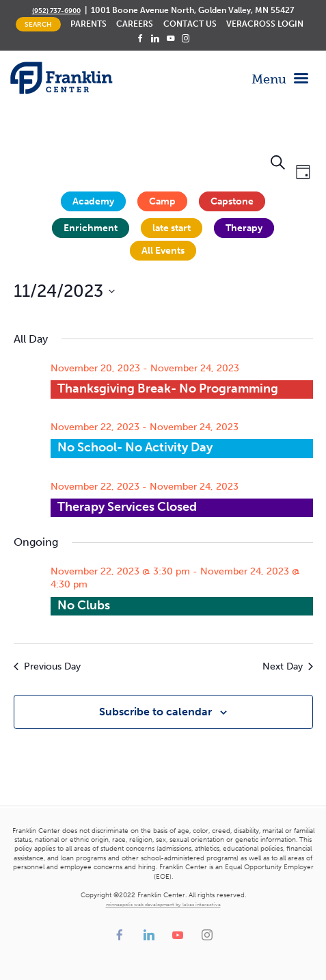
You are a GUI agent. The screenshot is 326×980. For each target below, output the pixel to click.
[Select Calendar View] (303, 173)
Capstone (232, 201)
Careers (135, 24)
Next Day (288, 666)
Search (38, 24)
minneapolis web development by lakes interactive (163, 905)
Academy (93, 201)
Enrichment (91, 228)
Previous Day (47, 666)
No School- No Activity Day (135, 447)
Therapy (244, 228)
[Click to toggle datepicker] (64, 291)
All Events (163, 251)
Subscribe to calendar (155, 712)
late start (172, 228)
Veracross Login (265, 24)
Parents (89, 24)
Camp (162, 201)
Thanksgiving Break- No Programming (168, 388)
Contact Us (190, 24)
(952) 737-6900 (56, 11)
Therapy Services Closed (127, 507)
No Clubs (84, 605)
